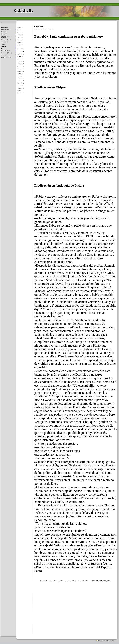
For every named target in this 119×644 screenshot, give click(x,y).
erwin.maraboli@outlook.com (106, 640)
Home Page (4, 27)
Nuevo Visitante (6, 51)
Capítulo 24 (21, 83)
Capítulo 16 (21, 64)
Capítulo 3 (20, 32)
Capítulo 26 (21, 88)
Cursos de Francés (6, 40)
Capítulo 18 (21, 69)
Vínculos (4, 46)
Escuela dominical (6, 57)
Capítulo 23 (21, 81)
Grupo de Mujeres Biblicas (6, 37)
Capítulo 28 (21, 93)
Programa (4, 34)
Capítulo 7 (20, 42)
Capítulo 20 (21, 74)
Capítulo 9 (20, 47)
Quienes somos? (6, 30)
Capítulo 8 (20, 44)
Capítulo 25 (21, 86)
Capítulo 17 (21, 66)
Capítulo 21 (21, 76)
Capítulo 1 (20, 28)
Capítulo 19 (21, 71)
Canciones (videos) (6, 53)
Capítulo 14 (21, 59)
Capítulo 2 (20, 30)
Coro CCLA (5, 42)
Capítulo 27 (21, 91)
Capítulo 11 (21, 52)
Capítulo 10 (21, 49)
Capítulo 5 (20, 37)
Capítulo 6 (20, 40)
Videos (3, 44)
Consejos (4, 55)
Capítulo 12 (21, 54)
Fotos (3, 48)
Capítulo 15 (21, 61)
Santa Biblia (5, 32)
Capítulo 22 (21, 78)
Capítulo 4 (20, 35)
